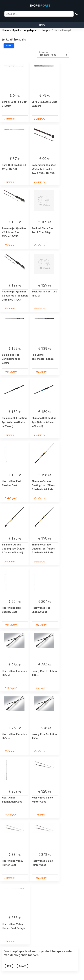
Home (42, 25)
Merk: (9, 46)
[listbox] (53, 55)
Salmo (22, 966)
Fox (9, 966)
